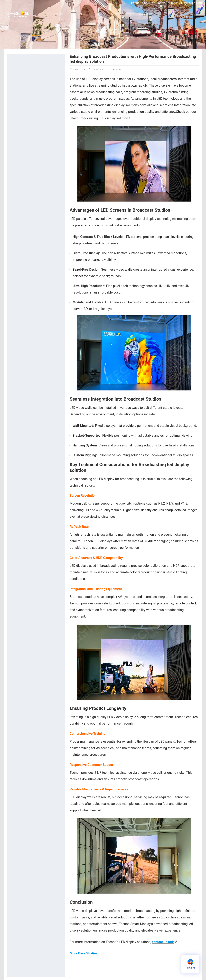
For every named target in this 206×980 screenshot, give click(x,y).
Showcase (103, 31)
